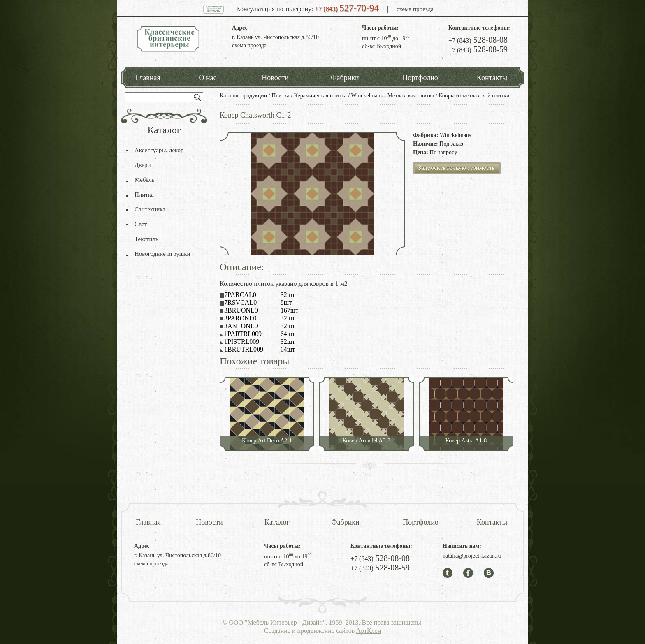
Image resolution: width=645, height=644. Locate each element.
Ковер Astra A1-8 (466, 441)
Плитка (281, 96)
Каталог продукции (243, 96)
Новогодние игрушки (162, 254)
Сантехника (150, 209)
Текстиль (146, 239)
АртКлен (369, 631)
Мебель (144, 180)
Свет (141, 224)
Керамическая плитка (320, 96)
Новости (275, 78)
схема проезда (415, 9)
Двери (143, 165)
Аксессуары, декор (159, 150)
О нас (208, 78)
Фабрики (345, 78)
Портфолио (420, 78)
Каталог (277, 522)
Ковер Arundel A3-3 (367, 441)
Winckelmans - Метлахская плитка (393, 96)
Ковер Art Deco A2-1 (267, 441)
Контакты (492, 78)
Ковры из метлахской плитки (474, 96)
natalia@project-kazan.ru (472, 556)
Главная (148, 78)
